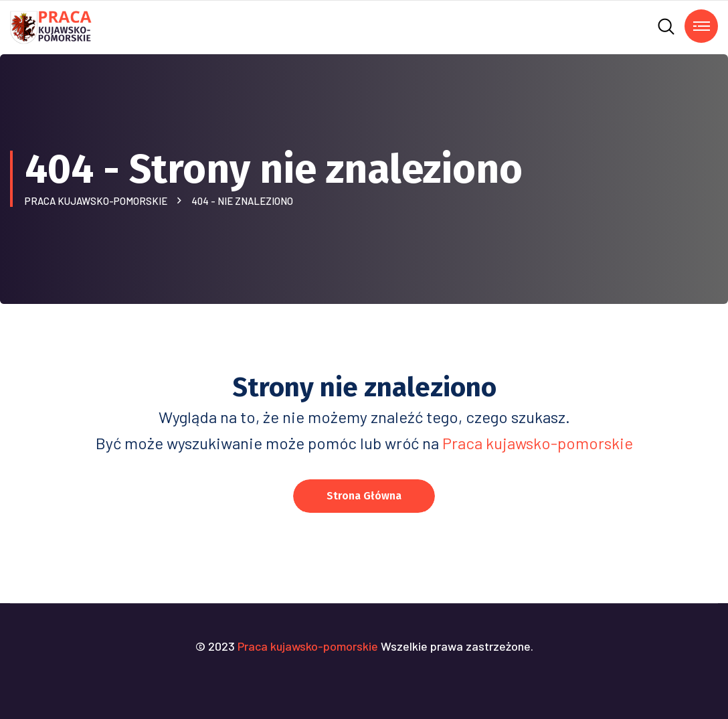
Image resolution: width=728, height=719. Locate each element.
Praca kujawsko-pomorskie (98, 201)
